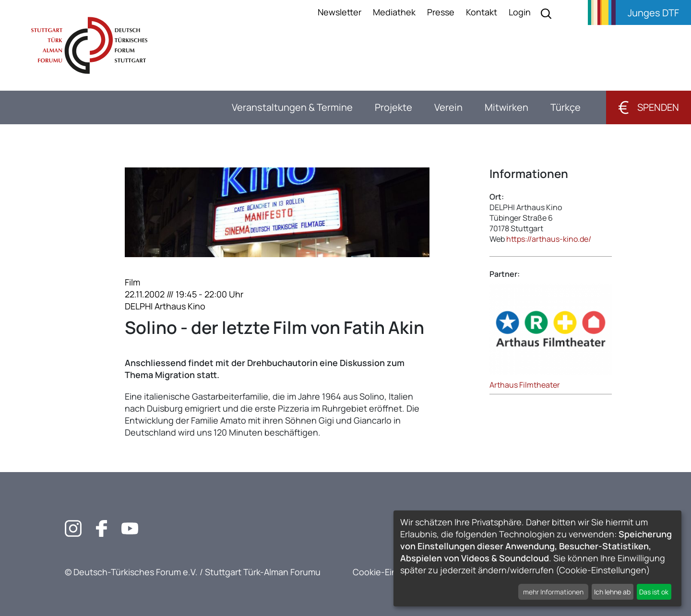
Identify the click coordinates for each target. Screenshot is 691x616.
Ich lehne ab (612, 592)
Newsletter (340, 12)
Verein (448, 107)
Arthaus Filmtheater (525, 385)
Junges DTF (653, 13)
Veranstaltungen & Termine (292, 107)
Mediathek (394, 12)
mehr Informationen (553, 592)
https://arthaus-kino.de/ (549, 239)
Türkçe (566, 107)
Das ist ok (654, 592)
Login (520, 12)
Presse (441, 12)
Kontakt (482, 12)
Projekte (393, 107)
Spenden (649, 107)
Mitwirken (506, 107)
